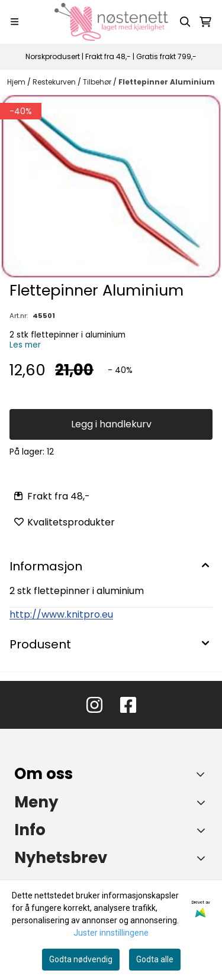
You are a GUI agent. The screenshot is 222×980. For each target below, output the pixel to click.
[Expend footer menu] (203, 802)
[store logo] (111, 22)
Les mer (25, 345)
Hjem (17, 82)
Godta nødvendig (81, 959)
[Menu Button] (15, 22)
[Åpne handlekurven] (205, 22)
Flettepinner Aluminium (167, 82)
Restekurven (55, 82)
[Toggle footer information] (203, 774)
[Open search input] (185, 22)
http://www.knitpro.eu (61, 614)
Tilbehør (98, 82)
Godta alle (155, 959)
